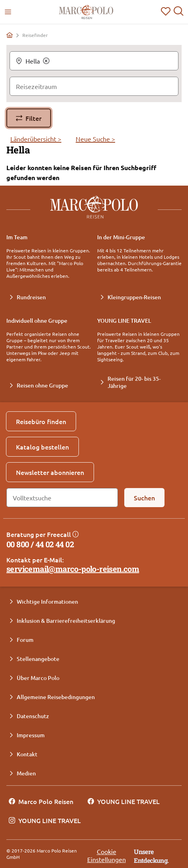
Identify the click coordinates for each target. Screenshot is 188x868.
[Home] (10, 35)
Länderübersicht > (36, 139)
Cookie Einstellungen (107, 855)
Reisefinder (35, 35)
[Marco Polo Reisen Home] (86, 12)
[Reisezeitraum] (94, 86)
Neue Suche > (95, 139)
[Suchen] (144, 498)
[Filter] (29, 118)
